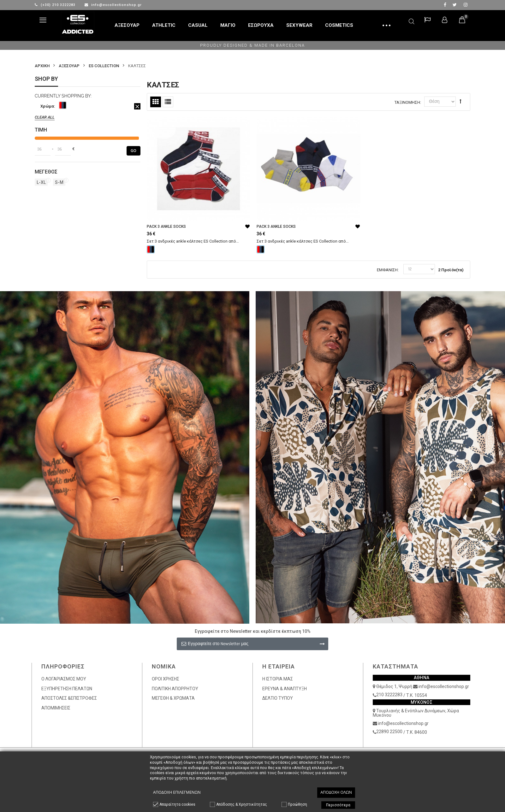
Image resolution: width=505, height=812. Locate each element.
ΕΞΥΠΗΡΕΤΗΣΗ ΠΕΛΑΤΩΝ (67, 689)
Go (134, 151)
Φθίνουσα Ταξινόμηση (460, 101)
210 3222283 (389, 695)
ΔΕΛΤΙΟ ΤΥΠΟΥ (278, 698)
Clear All (45, 117)
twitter (455, 5)
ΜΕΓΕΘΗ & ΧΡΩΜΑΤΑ (173, 698)
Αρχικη (42, 66)
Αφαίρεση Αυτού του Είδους (137, 106)
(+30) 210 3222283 (56, 5)
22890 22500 (389, 732)
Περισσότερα (338, 805)
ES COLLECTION (104, 66)
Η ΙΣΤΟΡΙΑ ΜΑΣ (278, 679)
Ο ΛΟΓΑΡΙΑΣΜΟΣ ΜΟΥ (64, 679)
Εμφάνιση (387, 270)
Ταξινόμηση (407, 102)
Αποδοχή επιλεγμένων (177, 792)
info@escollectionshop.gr (113, 5)
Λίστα (168, 102)
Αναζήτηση (412, 20)
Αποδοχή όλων (336, 792)
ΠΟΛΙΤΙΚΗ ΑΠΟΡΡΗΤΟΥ (175, 689)
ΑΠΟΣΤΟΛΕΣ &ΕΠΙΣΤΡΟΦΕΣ (69, 698)
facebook (445, 5)
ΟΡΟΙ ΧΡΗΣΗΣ (166, 679)
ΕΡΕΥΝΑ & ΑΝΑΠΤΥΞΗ (285, 689)
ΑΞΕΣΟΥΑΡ (69, 66)
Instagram (466, 5)
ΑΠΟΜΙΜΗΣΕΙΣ (56, 708)
